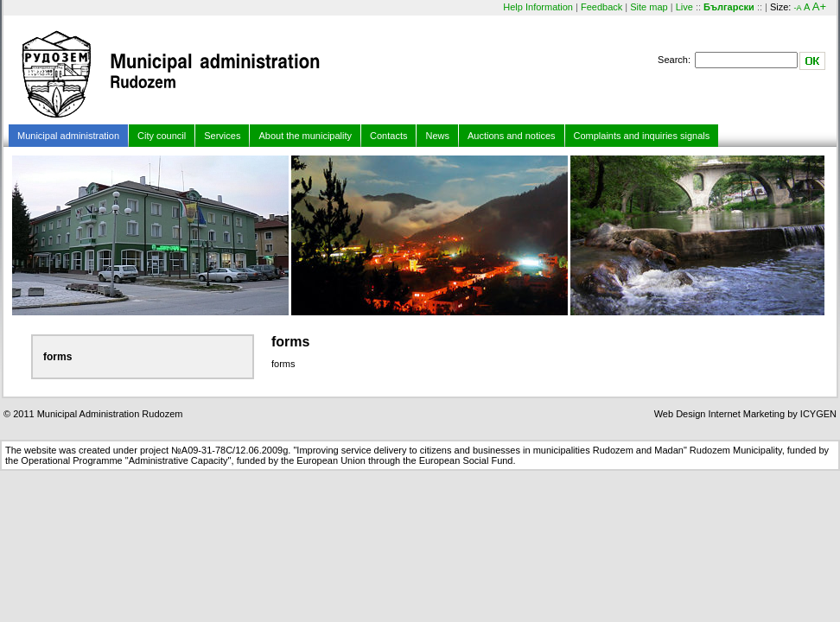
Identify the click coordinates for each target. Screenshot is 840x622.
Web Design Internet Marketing (719, 414)
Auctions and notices (512, 136)
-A (797, 8)
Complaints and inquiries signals (642, 136)
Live (684, 7)
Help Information (538, 7)
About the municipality (305, 136)
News (437, 136)
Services (222, 136)
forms (57, 357)
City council (162, 136)
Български (729, 7)
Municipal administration (68, 136)
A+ (819, 6)
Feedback (601, 7)
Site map (649, 7)
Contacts (388, 136)
